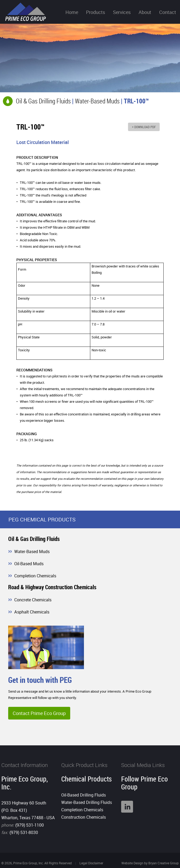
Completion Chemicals (35, 576)
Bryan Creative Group (164, 863)
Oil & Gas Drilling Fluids (43, 101)
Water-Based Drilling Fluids (87, 802)
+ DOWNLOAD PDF (144, 127)
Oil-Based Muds (29, 564)
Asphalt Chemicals (32, 612)
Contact (168, 12)
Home (72, 12)
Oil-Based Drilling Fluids (84, 795)
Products (96, 12)
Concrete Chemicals (33, 600)
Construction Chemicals (84, 817)
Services (122, 12)
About (145, 12)
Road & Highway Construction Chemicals (52, 587)
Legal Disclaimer (91, 863)
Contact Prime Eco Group (39, 713)
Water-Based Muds (97, 101)
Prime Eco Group (26, 12)
